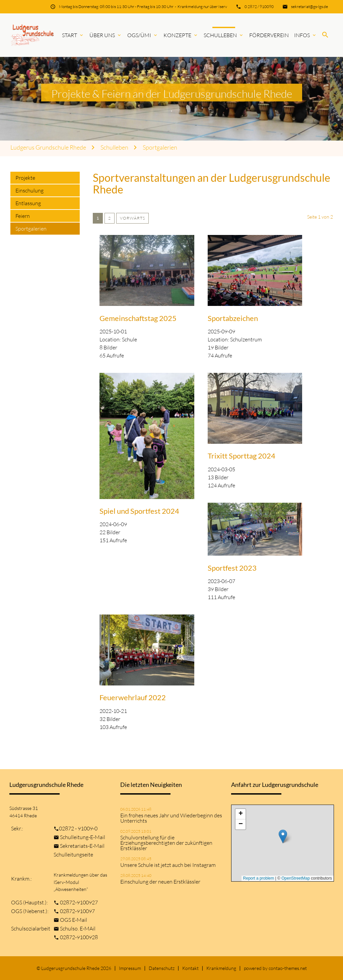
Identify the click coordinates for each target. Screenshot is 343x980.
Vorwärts (132, 218)
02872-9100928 (79, 937)
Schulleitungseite (73, 854)
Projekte (25, 178)
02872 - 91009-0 (78, 828)
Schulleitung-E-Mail (83, 837)
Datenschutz (162, 968)
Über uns (106, 35)
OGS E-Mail (74, 920)
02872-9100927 (79, 902)
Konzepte (181, 35)
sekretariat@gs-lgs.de (310, 7)
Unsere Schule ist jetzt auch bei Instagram (168, 865)
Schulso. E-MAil (78, 928)
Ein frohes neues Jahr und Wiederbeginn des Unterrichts (171, 818)
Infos (305, 35)
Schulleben (224, 35)
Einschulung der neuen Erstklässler (160, 882)
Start (73, 35)
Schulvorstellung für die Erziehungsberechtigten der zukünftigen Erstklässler (166, 843)
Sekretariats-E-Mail (82, 846)
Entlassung (28, 203)
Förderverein (269, 35)
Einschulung (29, 190)
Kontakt (190, 968)
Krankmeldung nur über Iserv (202, 7)
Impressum (130, 968)
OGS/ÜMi (143, 35)
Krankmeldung (221, 968)
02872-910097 (77, 911)
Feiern (23, 216)
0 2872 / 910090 (259, 7)
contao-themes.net (288, 968)
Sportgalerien (160, 147)
